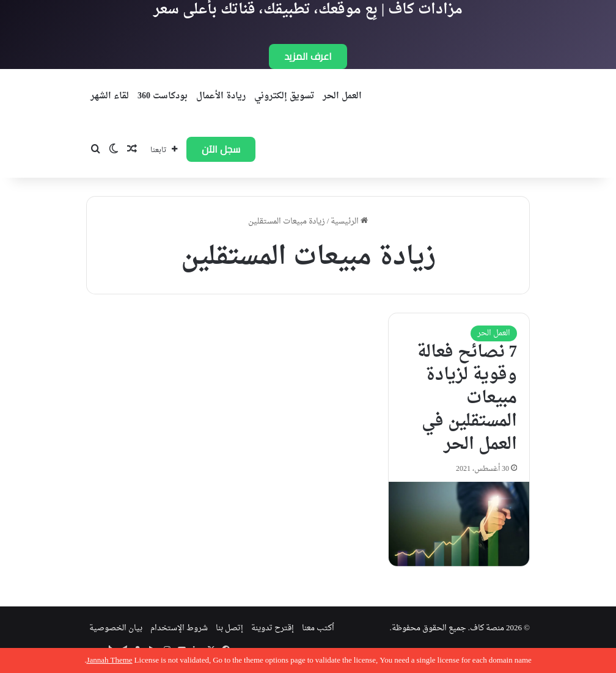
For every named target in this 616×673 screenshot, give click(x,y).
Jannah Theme (109, 660)
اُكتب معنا (318, 628)
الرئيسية (349, 221)
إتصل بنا (229, 628)
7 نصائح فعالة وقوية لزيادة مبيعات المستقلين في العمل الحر (467, 398)
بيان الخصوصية (116, 628)
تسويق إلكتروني (284, 96)
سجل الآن (221, 149)
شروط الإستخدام (179, 628)
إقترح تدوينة (273, 628)
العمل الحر (342, 96)
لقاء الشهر (110, 96)
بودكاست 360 (163, 96)
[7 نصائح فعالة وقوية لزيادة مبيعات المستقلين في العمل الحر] (459, 524)
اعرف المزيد (308, 56)
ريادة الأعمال (221, 96)
